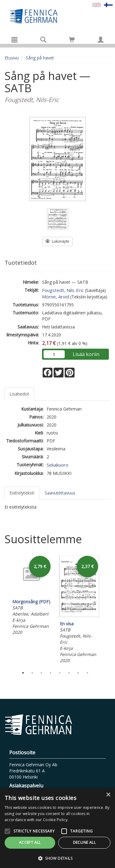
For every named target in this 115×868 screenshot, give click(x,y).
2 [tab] (32, 673)
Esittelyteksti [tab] (22, 493)
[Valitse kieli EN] (97, 4)
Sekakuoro (57, 465)
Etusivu (12, 58)
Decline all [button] (84, 842)
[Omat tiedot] (101, 40)
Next (107, 610)
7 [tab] (78, 673)
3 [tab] (41, 673)
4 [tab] (51, 673)
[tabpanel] (31, 596)
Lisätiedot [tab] (19, 394)
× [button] (108, 795)
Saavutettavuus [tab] (60, 493)
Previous (3, 610)
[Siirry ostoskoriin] (72, 40)
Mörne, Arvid (56, 297)
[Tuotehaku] (43, 40)
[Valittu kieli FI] (108, 4)
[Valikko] (14, 40)
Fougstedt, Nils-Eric (63, 290)
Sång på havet (40, 58)
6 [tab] (69, 673)
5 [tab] (60, 673)
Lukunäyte (57, 241)
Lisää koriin (86, 354)
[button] (57, 858)
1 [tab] (23, 673)
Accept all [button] (30, 842)
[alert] (57, 828)
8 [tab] (87, 673)
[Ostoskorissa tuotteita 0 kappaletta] (72, 41)
